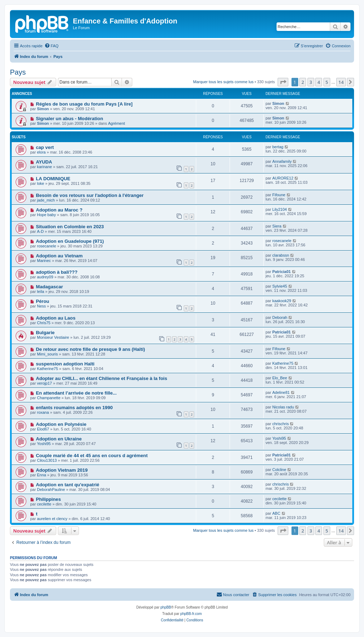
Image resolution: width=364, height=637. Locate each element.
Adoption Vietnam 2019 (62, 470)
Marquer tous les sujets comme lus (223, 82)
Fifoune (279, 195)
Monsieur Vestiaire (53, 337)
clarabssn (281, 255)
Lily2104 (280, 209)
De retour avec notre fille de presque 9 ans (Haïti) (90, 349)
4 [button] (319, 82)
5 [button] (327, 82)
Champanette (49, 398)
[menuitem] (52, 46)
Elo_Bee (280, 378)
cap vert (45, 147)
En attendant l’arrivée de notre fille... (76, 393)
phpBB (166, 607)
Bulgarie (45, 333)
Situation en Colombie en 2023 (70, 227)
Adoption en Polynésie (61, 424)
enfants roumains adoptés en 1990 (74, 408)
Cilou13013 (47, 460)
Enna (42, 475)
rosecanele (47, 246)
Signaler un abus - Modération (69, 119)
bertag (278, 147)
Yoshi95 (44, 444)
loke (41, 183)
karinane (44, 167)
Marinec (44, 261)
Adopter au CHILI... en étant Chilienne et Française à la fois (101, 378)
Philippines (48, 499)
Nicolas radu (283, 407)
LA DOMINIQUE (53, 179)
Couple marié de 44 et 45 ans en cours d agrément (92, 456)
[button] (283, 82)
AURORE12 (283, 178)
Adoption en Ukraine (59, 439)
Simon (43, 109)
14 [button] (341, 82)
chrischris (280, 424)
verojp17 (44, 383)
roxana (43, 412)
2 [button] (303, 82)
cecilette (44, 504)
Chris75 (44, 323)
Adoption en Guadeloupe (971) (70, 241)
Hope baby (46, 215)
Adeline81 (281, 392)
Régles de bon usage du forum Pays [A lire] (84, 104)
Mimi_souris (47, 354)
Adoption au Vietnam (59, 256)
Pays (18, 72)
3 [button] (311, 82)
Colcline (279, 470)
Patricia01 (282, 272)
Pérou (42, 301)
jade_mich (46, 200)
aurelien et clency (52, 519)
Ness (41, 306)
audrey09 (45, 277)
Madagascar (49, 287)
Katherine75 (47, 369)
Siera (277, 226)
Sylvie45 (280, 286)
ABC (276, 513)
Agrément (117, 123)
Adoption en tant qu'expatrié (68, 485)
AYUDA (44, 162)
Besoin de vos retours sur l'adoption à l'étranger (90, 195)
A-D (40, 231)
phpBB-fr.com (191, 614)
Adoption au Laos (56, 318)
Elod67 (43, 429)
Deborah (280, 317)
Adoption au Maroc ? (59, 210)
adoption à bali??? (57, 272)
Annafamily (282, 161)
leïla (41, 291)
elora (41, 152)
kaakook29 (282, 301)
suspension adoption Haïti (65, 364)
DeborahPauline (51, 489)
